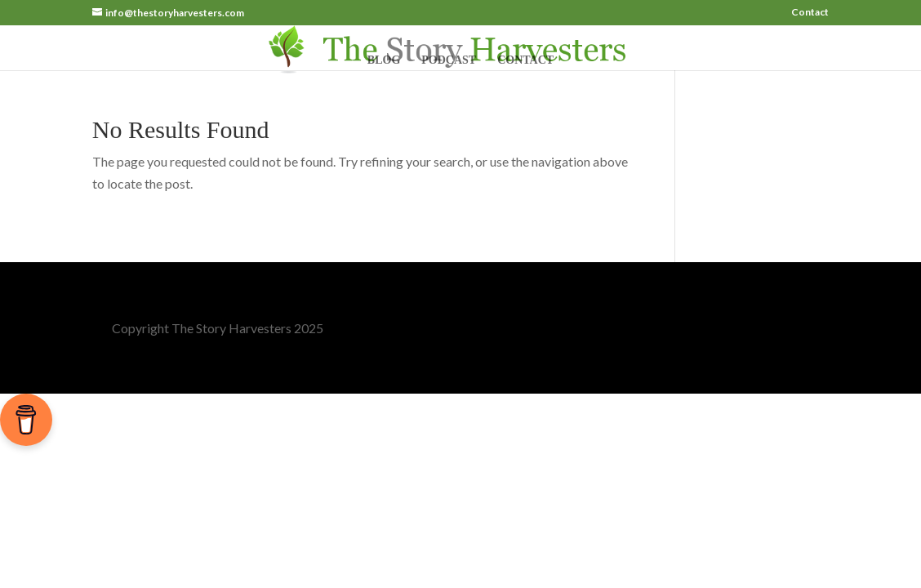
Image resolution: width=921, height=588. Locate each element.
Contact (810, 13)
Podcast (449, 60)
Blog (384, 60)
